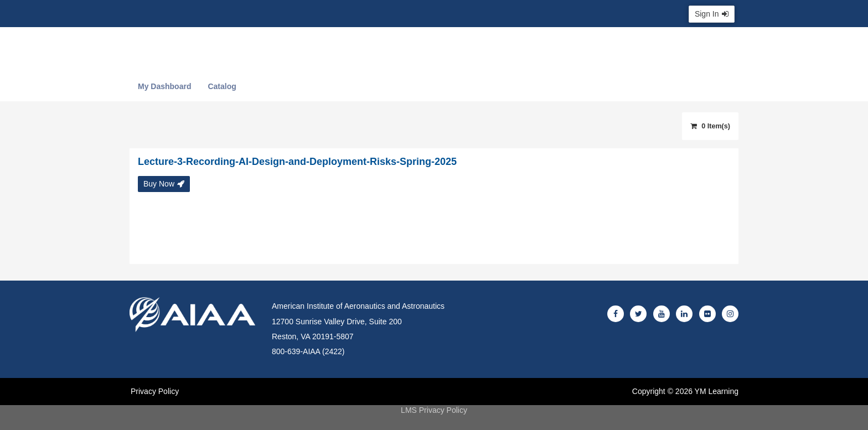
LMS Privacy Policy (434, 410)
